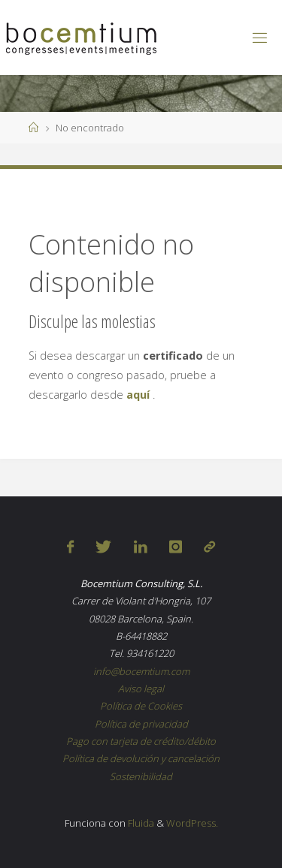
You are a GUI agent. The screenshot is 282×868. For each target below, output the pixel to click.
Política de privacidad (141, 724)
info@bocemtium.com (141, 671)
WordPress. (192, 823)
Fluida (140, 823)
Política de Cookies (141, 706)
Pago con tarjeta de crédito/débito (141, 741)
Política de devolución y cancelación (141, 758)
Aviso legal (141, 689)
